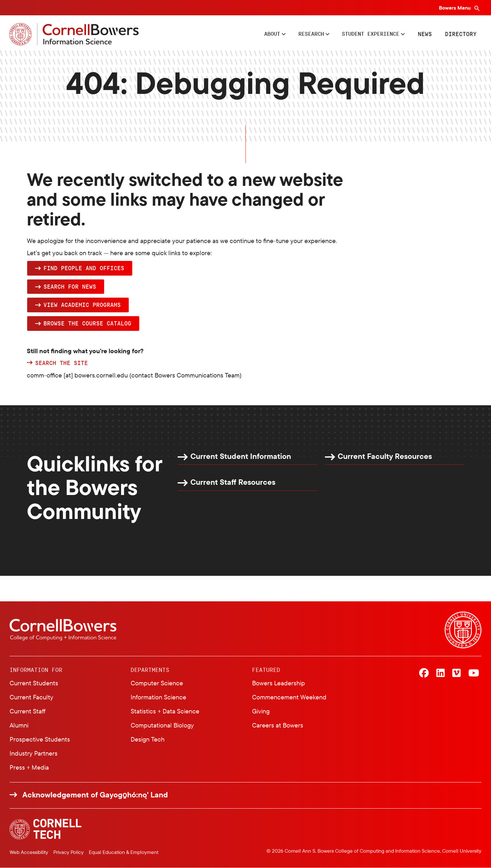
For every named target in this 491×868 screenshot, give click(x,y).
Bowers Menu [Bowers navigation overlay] (455, 8)
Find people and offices (84, 268)
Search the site (61, 363)
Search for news (70, 287)
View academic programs (82, 305)
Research (303, 34)
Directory (460, 34)
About (262, 34)
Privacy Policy (69, 852)
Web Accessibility (29, 852)
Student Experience (367, 34)
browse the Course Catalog (87, 324)
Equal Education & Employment (124, 852)
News (425, 34)
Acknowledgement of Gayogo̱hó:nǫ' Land (95, 795)
